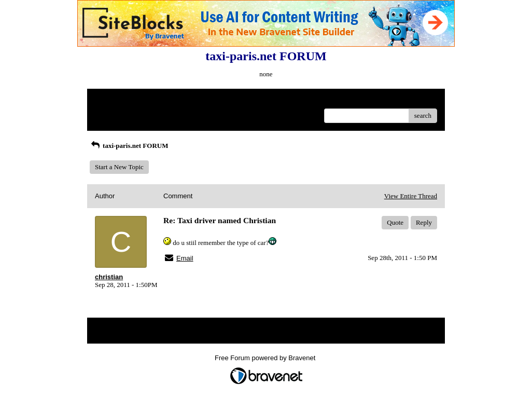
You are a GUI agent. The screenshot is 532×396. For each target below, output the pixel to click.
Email (185, 258)
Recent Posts (112, 112)
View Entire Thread (411, 196)
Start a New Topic (119, 167)
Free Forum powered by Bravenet (266, 358)
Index (160, 100)
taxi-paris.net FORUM (129, 146)
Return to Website (119, 100)
